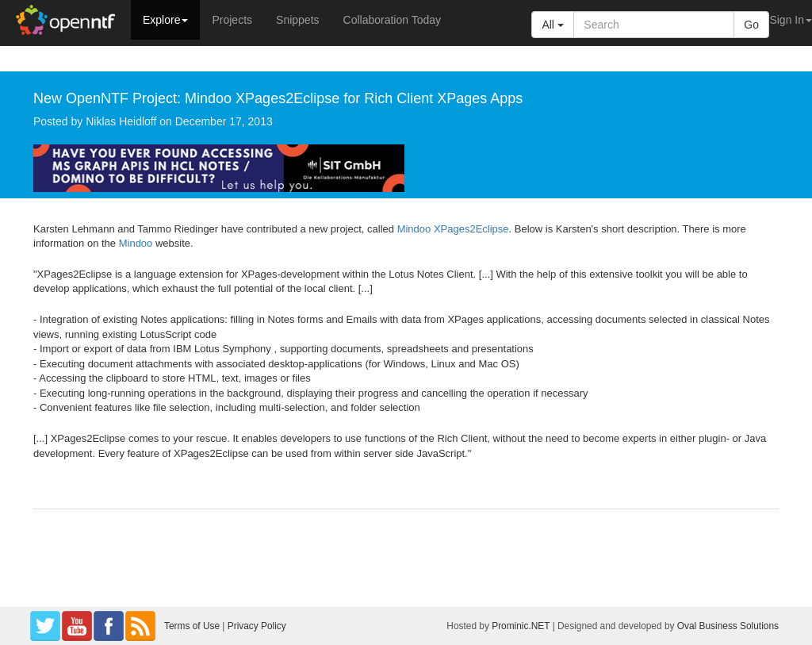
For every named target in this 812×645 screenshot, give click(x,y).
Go (751, 25)
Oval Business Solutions (728, 626)
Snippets (297, 20)
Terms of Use (192, 626)
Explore (165, 20)
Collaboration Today (393, 20)
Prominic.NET (521, 626)
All (552, 25)
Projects (232, 20)
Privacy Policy (257, 626)
